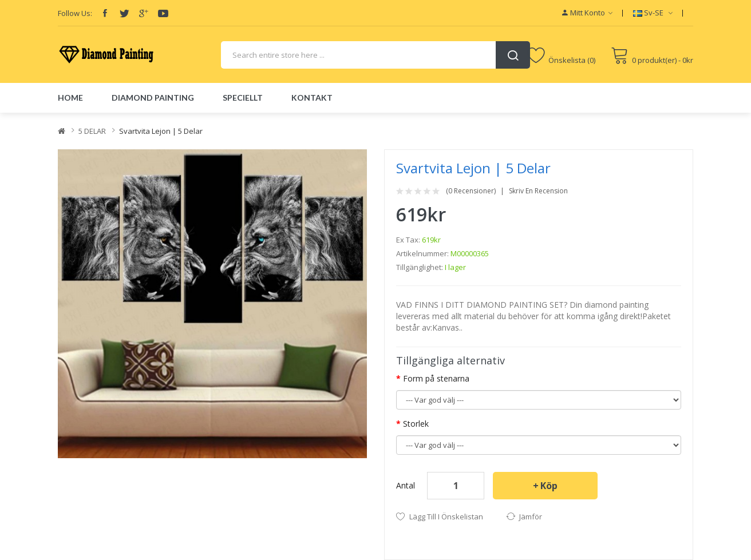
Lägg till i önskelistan (446, 517)
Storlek (416, 424)
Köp (549, 486)
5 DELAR (92, 131)
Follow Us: (75, 13)
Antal (406, 485)
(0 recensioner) (471, 191)
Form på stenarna (436, 378)
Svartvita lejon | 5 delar (161, 131)
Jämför (531, 517)
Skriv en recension (538, 191)
